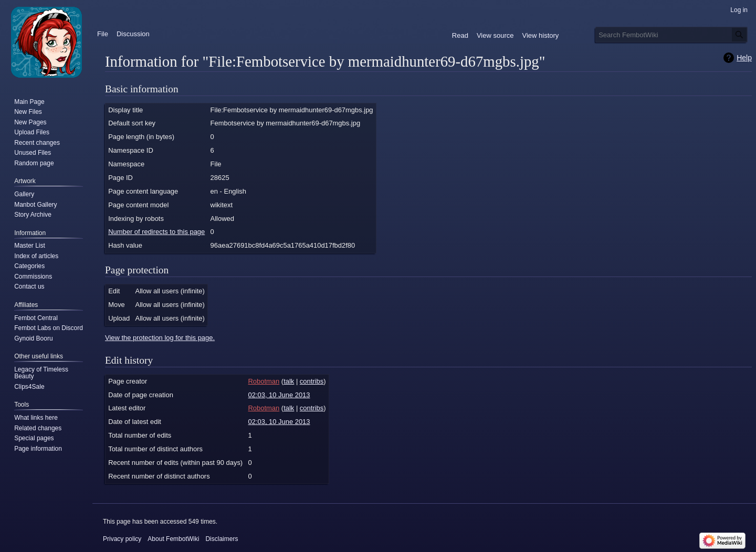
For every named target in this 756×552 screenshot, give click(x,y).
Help (744, 58)
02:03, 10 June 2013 (279, 395)
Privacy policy (122, 539)
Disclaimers (222, 539)
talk (289, 381)
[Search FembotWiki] (671, 35)
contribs (312, 381)
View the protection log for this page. (160, 338)
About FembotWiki (173, 539)
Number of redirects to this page (156, 232)
